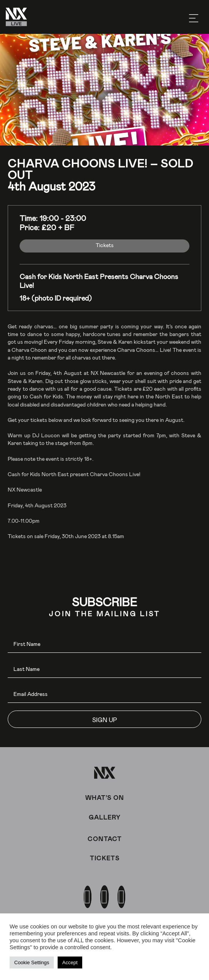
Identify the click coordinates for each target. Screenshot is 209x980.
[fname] (104, 644)
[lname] (104, 669)
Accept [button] (70, 962)
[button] (104, 719)
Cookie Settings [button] (32, 962)
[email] (104, 694)
